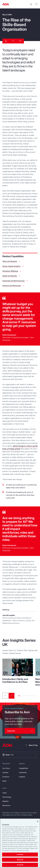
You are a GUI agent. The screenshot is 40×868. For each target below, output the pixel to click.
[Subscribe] (20, 731)
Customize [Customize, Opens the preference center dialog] (20, 854)
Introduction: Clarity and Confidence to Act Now (15, 680)
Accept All (20, 865)
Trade (4, 793)
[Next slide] (12, 696)
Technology (7, 797)
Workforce (6, 805)
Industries (23, 772)
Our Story (6, 768)
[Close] (38, 821)
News (4, 781)
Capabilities (24, 768)
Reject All (20, 860)
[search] (31, 4)
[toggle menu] (36, 4)
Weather (6, 801)
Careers (5, 772)
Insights (22, 777)
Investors (6, 777)
